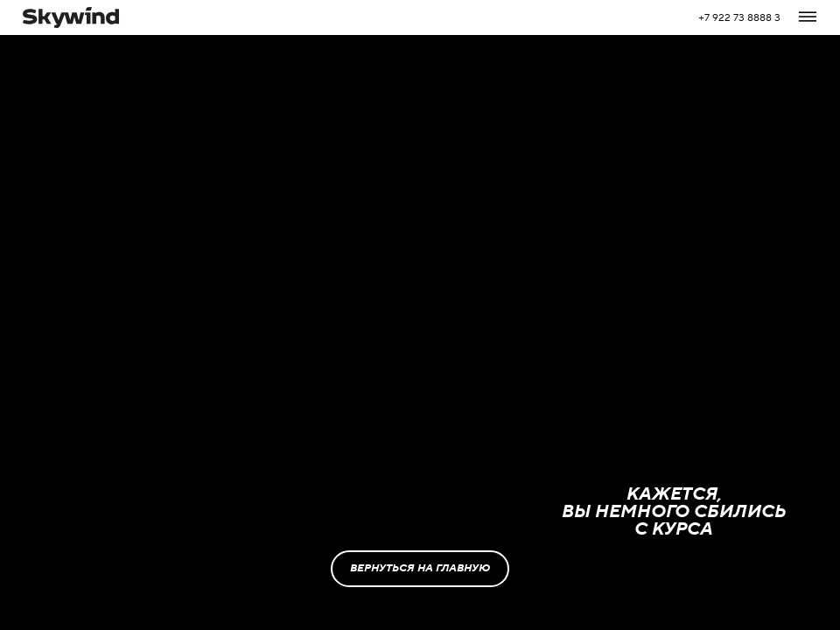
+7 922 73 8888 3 (739, 18)
